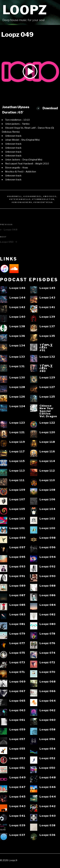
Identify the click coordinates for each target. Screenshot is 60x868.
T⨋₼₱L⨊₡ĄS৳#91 (46, 348)
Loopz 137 (47, 326)
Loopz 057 (17, 739)
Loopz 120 (47, 432)
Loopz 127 (47, 387)
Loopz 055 (17, 749)
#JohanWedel (33, 196)
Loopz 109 (17, 490)
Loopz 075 (17, 653)
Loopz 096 (48, 547)
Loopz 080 (48, 624)
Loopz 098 (48, 538)
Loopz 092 (48, 567)
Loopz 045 (18, 797)
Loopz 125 (47, 397)
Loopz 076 (47, 643)
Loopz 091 (17, 576)
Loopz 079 (17, 634)
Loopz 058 (48, 730)
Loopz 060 (48, 720)
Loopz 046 (48, 787)
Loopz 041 (17, 816)
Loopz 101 (17, 528)
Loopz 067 (17, 691)
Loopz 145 (47, 288)
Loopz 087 (17, 595)
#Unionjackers (22, 202)
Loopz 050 (47, 768)
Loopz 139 (47, 317)
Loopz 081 (17, 624)
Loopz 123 (17, 423)
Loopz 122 (47, 423)
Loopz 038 (48, 825)
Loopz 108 (47, 490)
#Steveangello (20, 199)
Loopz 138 (17, 326)
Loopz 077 (17, 643)
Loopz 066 (48, 691)
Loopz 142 (17, 307)
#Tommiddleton (43, 199)
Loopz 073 (17, 662)
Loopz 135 (47, 336)
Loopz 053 (17, 758)
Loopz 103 (17, 519)
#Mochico (50, 196)
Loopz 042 (48, 806)
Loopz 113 (17, 471)
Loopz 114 (47, 461)
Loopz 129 (47, 378)
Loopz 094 (48, 557)
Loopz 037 (17, 835)
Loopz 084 (48, 605)
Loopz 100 (47, 528)
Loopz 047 (17, 787)
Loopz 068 (48, 682)
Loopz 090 (48, 576)
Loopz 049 (18, 777)
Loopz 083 (17, 614)
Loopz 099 (18, 538)
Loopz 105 (17, 509)
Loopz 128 (17, 387)
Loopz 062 (48, 710)
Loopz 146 (17, 288)
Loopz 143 (47, 298)
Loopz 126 (17, 397)
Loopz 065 (17, 701)
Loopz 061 (17, 720)
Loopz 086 (48, 595)
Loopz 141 (47, 307)
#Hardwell (14, 196)
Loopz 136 (17, 336)
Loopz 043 (18, 806)
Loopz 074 (48, 653)
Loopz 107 (17, 499)
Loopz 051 (17, 768)
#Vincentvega (43, 202)
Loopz (25, 10)
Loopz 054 (48, 749)
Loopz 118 (47, 442)
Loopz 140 (17, 317)
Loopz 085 (17, 605)
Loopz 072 (47, 662)
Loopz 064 (48, 701)
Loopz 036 (48, 835)
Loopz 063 (17, 710)
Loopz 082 (48, 614)
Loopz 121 (17, 432)
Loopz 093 (17, 567)
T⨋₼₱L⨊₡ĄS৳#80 (46, 368)
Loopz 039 (17, 825)
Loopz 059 (17, 730)
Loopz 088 (48, 586)
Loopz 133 (17, 357)
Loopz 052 (47, 758)
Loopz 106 (47, 499)
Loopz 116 (47, 451)
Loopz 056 (47, 739)
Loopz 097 (17, 547)
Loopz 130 (17, 378)
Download (47, 108)
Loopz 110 (47, 480)
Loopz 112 (47, 471)
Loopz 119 (17, 442)
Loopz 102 (47, 519)
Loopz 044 (48, 797)
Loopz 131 (17, 366)
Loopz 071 (17, 672)
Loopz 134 (17, 346)
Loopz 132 (47, 357)
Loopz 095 (17, 557)
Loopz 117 (17, 451)
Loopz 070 (47, 672)
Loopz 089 (18, 586)
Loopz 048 (48, 777)
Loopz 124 (17, 406)
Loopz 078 (47, 634)
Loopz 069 (18, 682)
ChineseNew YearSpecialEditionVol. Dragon (48, 411)
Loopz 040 (48, 816)
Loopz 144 (18, 298)
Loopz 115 (17, 461)
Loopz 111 (17, 480)
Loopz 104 (48, 509)
